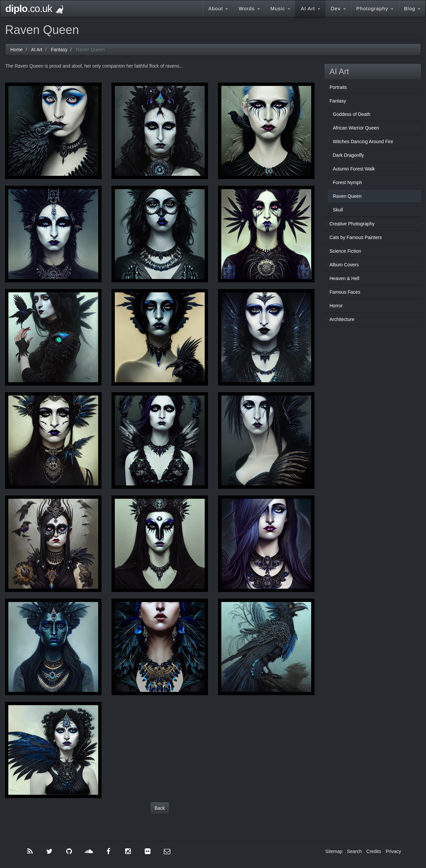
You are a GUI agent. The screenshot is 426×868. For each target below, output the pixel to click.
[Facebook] (108, 851)
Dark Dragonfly (348, 155)
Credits (374, 851)
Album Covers (344, 265)
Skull (338, 210)
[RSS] (30, 851)
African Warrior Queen (356, 128)
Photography (375, 8)
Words (249, 8)
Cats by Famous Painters (356, 237)
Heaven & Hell (344, 278)
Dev (338, 8)
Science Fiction (345, 251)
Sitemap (334, 851)
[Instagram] (128, 851)
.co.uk (34, 8)
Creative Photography (352, 224)
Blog (412, 8)
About (218, 8)
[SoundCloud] (89, 851)
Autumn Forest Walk (354, 169)
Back (160, 808)
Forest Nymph (347, 182)
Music (280, 8)
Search (354, 851)
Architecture (342, 319)
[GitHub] (69, 851)
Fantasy (338, 101)
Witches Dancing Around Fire (363, 142)
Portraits (338, 87)
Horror (336, 306)
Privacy (393, 851)
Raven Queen (347, 196)
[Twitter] (50, 851)
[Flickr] (147, 851)
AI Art (311, 8)
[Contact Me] (167, 851)
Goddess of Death (352, 114)
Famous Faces (345, 292)
